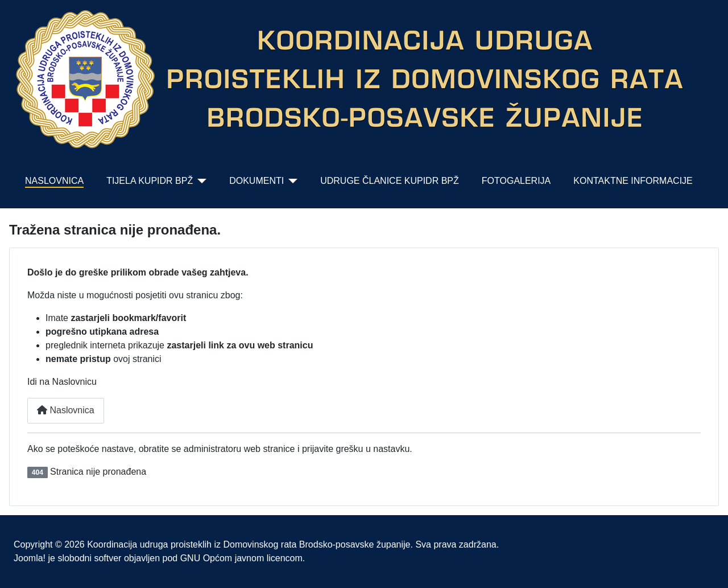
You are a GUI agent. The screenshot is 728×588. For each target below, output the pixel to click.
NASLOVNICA (54, 181)
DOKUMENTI (257, 181)
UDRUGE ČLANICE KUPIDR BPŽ (390, 181)
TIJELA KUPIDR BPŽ (150, 181)
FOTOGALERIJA (516, 181)
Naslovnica (66, 410)
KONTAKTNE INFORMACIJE (633, 181)
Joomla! (30, 558)
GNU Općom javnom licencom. (243, 558)
